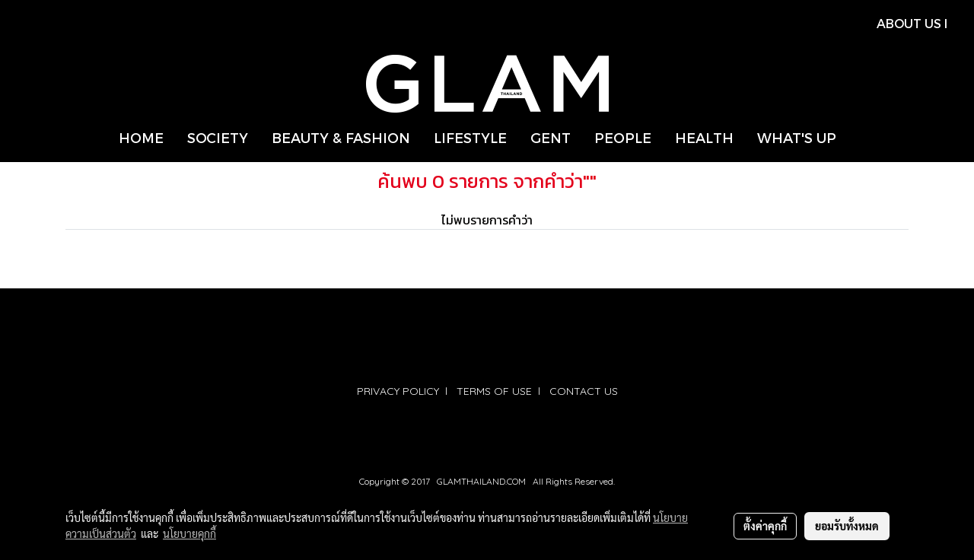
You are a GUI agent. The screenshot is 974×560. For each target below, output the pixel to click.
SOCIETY (218, 137)
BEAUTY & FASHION (341, 137)
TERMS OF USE (494, 391)
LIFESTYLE (470, 137)
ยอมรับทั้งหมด (847, 526)
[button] (861, 138)
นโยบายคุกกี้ (189, 533)
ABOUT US (909, 23)
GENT (551, 137)
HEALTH (704, 137)
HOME (141, 137)
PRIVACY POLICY (398, 391)
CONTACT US (584, 391)
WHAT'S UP (797, 137)
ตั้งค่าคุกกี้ (765, 526)
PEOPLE (623, 137)
